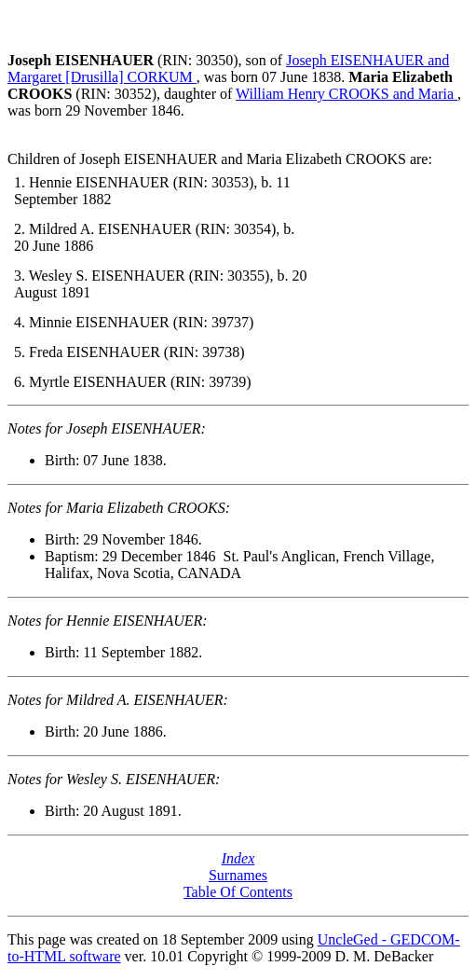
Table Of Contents (238, 892)
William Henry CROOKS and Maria (347, 94)
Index (238, 858)
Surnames (238, 875)
